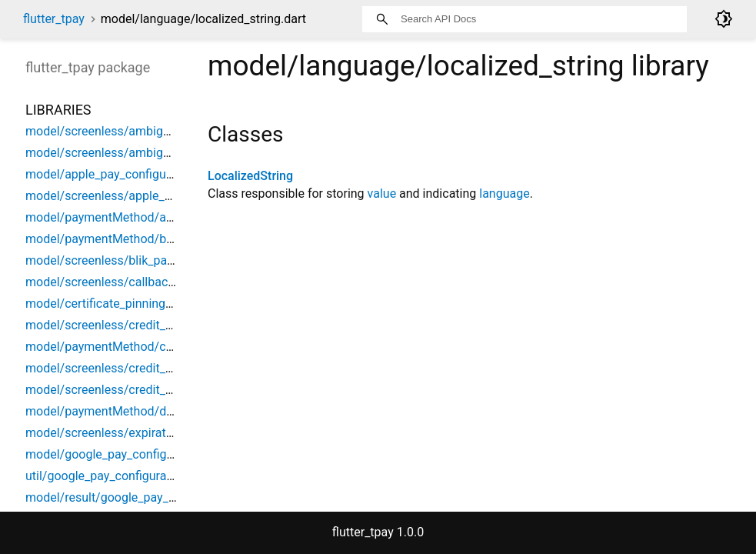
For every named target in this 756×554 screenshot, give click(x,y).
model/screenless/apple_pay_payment (131, 196)
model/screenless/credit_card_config (127, 368)
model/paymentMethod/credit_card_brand (141, 347)
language (504, 194)
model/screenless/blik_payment (113, 260)
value (382, 194)
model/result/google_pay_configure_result (141, 497)
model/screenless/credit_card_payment (134, 390)
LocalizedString (250, 176)
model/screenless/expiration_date (119, 433)
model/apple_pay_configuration (112, 174)
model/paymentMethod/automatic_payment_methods (173, 217)
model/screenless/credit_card (107, 325)
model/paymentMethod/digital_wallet (128, 411)
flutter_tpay (54, 19)
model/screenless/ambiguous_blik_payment (147, 153)
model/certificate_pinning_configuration (134, 304)
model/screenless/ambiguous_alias (123, 131)
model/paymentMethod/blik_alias (118, 239)
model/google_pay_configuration (115, 454)
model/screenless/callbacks (103, 282)
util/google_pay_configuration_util (118, 476)
